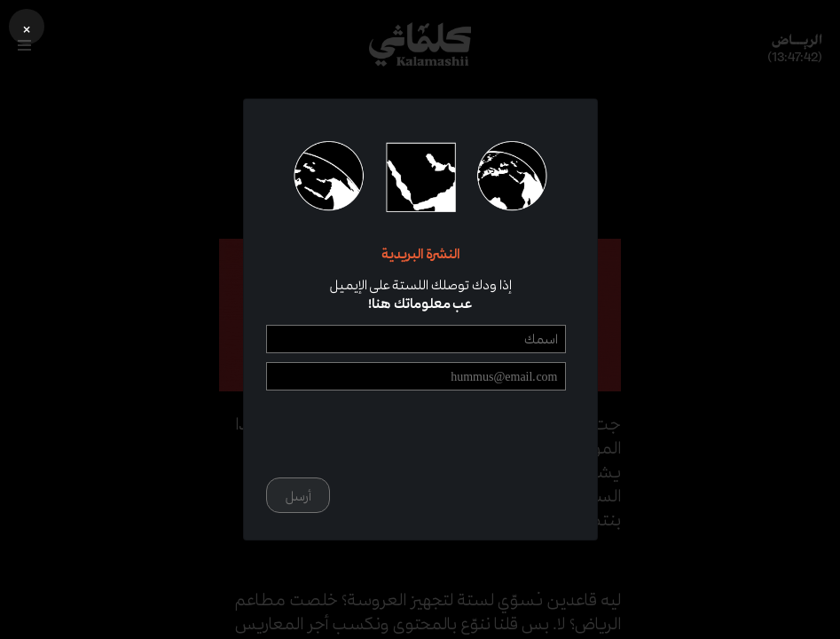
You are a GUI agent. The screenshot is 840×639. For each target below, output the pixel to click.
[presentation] (431, 434)
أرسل (298, 496)
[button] (27, 27)
